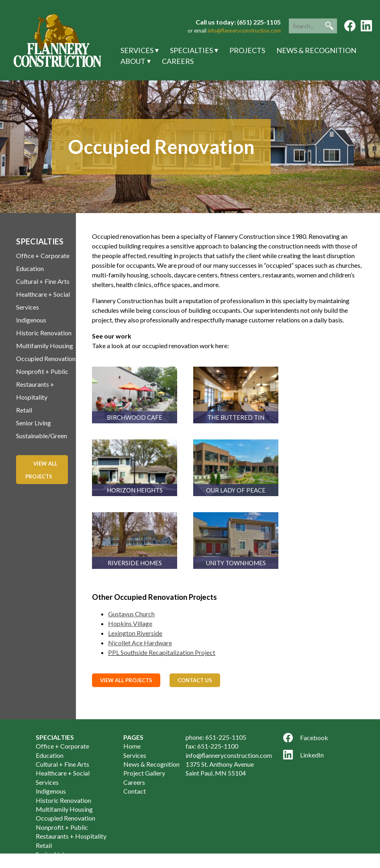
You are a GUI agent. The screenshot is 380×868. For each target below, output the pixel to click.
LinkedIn (303, 755)
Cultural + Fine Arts (43, 281)
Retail (24, 410)
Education (30, 268)
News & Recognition (316, 50)
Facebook (306, 738)
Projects (247, 50)
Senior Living (34, 423)
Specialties (191, 50)
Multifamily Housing (45, 346)
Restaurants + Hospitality (71, 836)
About (133, 61)
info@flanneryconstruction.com (244, 31)
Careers (178, 61)
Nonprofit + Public (42, 371)
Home (132, 746)
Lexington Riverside (135, 633)
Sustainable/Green (42, 436)
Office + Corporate (43, 255)
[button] (329, 26)
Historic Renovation (44, 333)
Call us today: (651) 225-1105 (238, 22)
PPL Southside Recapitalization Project (162, 652)
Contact (135, 791)
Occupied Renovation (46, 358)
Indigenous (31, 320)
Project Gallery (144, 773)
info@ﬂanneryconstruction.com (229, 755)
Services (137, 50)
